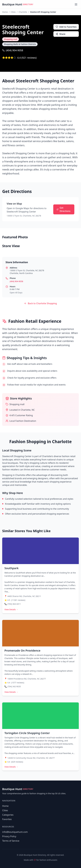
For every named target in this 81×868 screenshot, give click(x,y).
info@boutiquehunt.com (15, 832)
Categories (8, 815)
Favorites (7, 819)
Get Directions (63, 209)
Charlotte (23, 12)
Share (60, 34)
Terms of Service (11, 841)
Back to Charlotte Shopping (40, 303)
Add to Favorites (66, 27)
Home (5, 12)
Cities (13, 12)
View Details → (11, 609)
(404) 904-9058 (13, 50)
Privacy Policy (9, 836)
